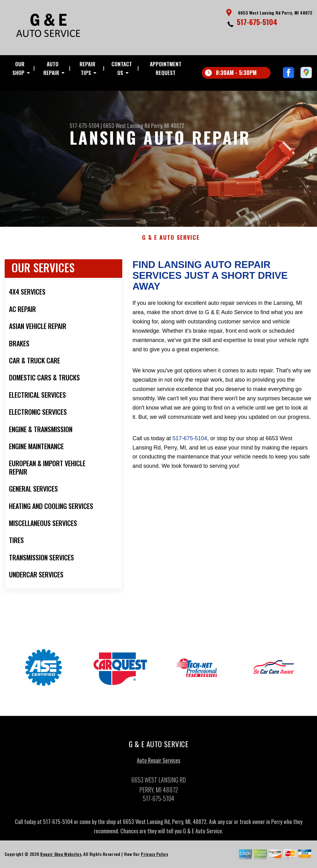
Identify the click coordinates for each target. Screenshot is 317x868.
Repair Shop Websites (61, 857)
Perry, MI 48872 (168, 125)
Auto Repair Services (158, 763)
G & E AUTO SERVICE (171, 241)
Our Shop (18, 68)
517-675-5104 (257, 22)
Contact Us (122, 68)
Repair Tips (87, 68)
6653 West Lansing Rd (126, 125)
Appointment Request (166, 68)
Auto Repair (51, 68)
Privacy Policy (154, 857)
